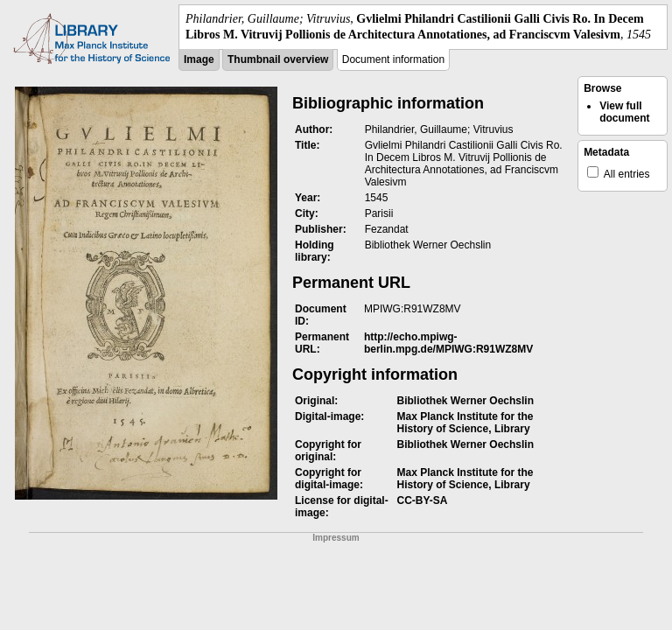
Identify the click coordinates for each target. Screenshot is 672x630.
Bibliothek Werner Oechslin (465, 401)
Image (199, 59)
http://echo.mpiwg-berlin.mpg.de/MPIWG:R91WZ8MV (448, 343)
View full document (624, 112)
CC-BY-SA (423, 500)
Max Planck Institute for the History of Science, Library (465, 423)
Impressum (336, 538)
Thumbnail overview (278, 59)
